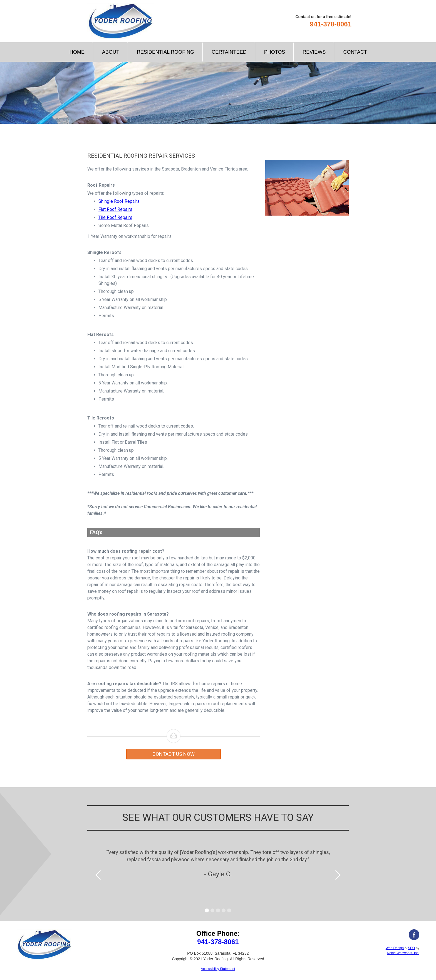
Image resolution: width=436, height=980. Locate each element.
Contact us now (174, 754)
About (111, 52)
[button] (165, 52)
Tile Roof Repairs (115, 217)
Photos (275, 52)
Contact (355, 52)
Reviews (314, 52)
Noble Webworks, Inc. (403, 953)
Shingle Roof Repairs (119, 201)
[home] (121, 21)
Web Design (395, 948)
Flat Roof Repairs (115, 209)
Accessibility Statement (218, 969)
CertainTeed (229, 52)
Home (77, 52)
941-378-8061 (331, 24)
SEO (411, 948)
